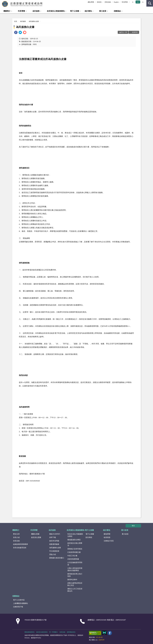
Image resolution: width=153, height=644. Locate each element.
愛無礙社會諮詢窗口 (57, 558)
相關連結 (117, 11)
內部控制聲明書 (73, 559)
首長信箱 (16, 541)
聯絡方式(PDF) (55, 534)
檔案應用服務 (54, 544)
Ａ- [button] (133, 2)
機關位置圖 (35, 534)
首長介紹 (16, 537)
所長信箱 (108, 2)
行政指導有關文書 (74, 552)
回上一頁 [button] (124, 32)
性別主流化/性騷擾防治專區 (75, 535)
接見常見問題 (54, 541)
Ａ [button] (138, 2)
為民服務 (36, 11)
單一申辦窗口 (54, 632)
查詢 (150, 3)
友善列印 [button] (135, 32)
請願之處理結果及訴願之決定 (75, 584)
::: (2, 2)
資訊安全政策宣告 (42, 632)
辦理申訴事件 (72, 580)
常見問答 (125, 2)
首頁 (16, 21)
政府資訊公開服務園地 (56, 11)
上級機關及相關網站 (21, 603)
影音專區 (89, 537)
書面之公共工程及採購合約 (75, 590)
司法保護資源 (54, 551)
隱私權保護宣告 (30, 632)
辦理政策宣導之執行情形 (75, 575)
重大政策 (103, 11)
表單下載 (53, 537)
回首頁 (99, 2)
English (116, 2)
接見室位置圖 (36, 537)
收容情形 (107, 537)
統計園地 (88, 11)
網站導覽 (91, 2)
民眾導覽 (21, 11)
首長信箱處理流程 (20, 548)
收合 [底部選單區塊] (133, 526)
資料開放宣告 (71, 632)
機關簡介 (7, 11)
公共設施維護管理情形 (75, 564)
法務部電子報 (18, 607)
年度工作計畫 (72, 556)
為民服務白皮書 (34, 21)
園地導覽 (107, 534)
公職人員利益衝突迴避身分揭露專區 (75, 569)
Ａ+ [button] (143, 2)
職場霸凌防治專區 (74, 540)
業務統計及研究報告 (75, 549)
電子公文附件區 (19, 600)
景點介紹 (53, 554)
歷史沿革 (16, 534)
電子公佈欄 (74, 11)
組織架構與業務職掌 (21, 544)
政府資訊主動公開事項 (75, 544)
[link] (16, 33)
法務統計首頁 (109, 541)
